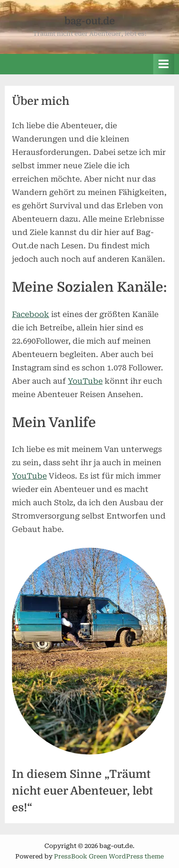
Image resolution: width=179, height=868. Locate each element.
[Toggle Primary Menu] (164, 64)
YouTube (85, 381)
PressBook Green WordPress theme (109, 856)
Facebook (31, 314)
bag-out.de (89, 21)
